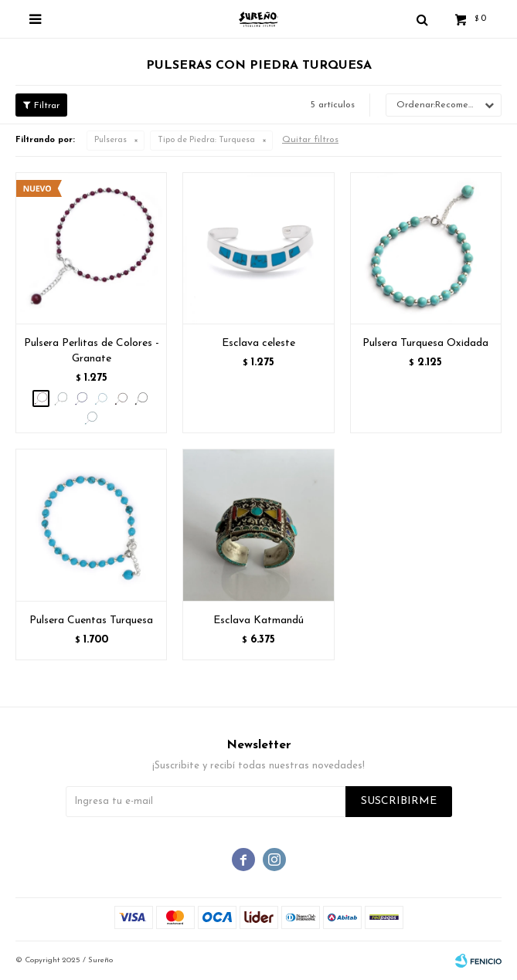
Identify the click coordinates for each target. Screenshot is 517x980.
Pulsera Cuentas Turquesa (91, 621)
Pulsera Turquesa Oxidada (425, 343)
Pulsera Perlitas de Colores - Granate (92, 351)
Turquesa (206, 140)
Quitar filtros (310, 140)
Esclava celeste (258, 343)
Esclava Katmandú (258, 621)
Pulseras (111, 140)
